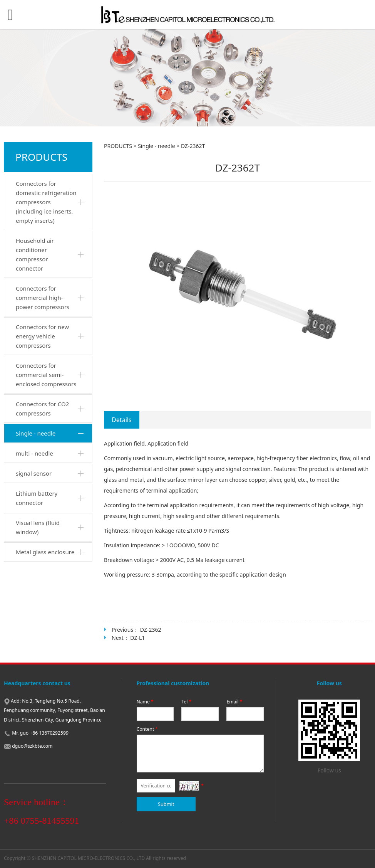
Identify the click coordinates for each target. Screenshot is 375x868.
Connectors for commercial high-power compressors (43, 298)
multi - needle (34, 453)
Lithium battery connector (37, 498)
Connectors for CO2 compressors (42, 409)
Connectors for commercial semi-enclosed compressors (46, 375)
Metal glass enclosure (45, 552)
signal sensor (34, 473)
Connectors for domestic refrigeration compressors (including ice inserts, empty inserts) (46, 202)
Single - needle (36, 433)
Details (122, 420)
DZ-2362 (151, 630)
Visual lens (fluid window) (38, 527)
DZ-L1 (137, 638)
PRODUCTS (118, 146)
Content (148, 729)
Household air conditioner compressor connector (35, 254)
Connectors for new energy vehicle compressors (42, 336)
